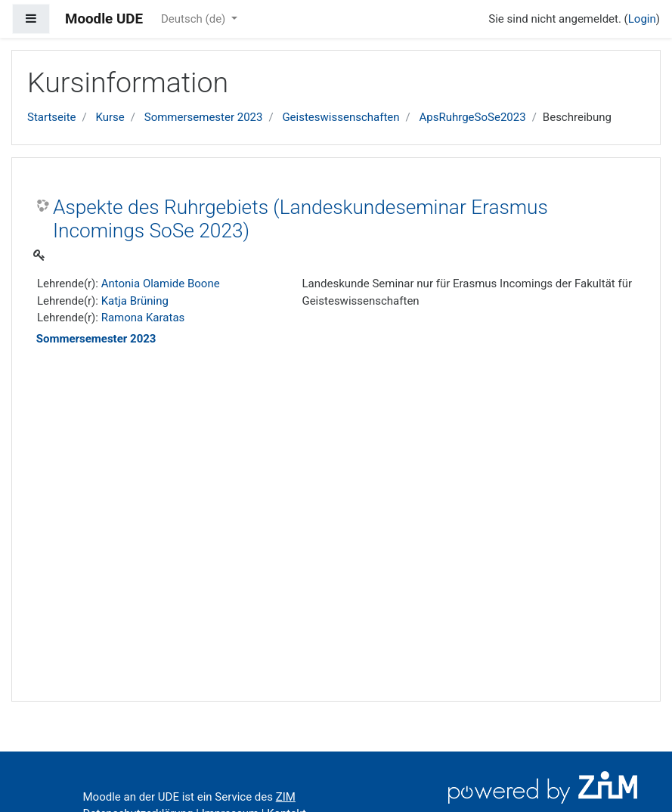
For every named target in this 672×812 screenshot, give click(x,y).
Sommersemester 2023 (204, 117)
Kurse (110, 117)
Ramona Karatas (143, 318)
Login (642, 19)
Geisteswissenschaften (341, 117)
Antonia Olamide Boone (161, 284)
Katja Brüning (135, 301)
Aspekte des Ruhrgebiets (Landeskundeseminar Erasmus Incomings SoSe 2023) (300, 219)
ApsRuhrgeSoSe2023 (473, 117)
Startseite (52, 117)
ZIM (286, 797)
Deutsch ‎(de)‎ (195, 19)
